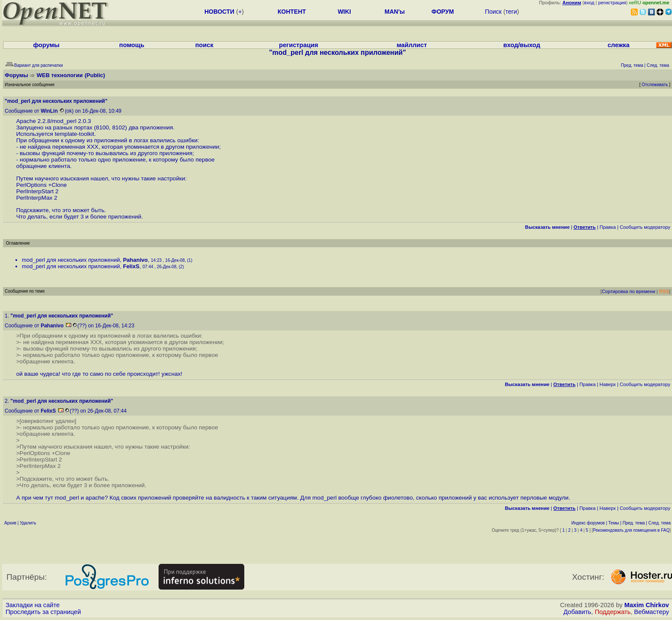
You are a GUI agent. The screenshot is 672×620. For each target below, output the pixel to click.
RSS (664, 291)
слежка (619, 45)
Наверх (608, 384)
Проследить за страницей (43, 612)
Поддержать (613, 612)
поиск (204, 45)
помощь (132, 45)
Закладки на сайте (33, 605)
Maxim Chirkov (647, 605)
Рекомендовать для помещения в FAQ (631, 530)
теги (511, 12)
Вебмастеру (652, 612)
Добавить (577, 612)
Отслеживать (655, 85)
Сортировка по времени (628, 291)
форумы (46, 45)
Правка (608, 227)
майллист (412, 45)
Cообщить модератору (645, 227)
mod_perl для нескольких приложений (71, 260)
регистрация (612, 3)
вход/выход (522, 45)
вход (589, 3)
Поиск (493, 12)
